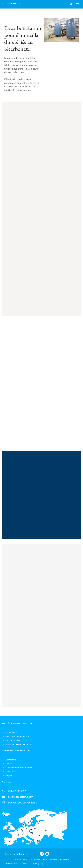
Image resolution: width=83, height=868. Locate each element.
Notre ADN (11, 772)
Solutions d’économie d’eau (18, 745)
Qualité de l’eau (13, 741)
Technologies (11, 733)
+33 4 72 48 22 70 (17, 791)
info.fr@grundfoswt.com (20, 797)
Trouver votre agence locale (23, 803)
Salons (9, 764)
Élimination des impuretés (18, 737)
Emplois (9, 776)
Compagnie (11, 760)
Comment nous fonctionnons (19, 768)
